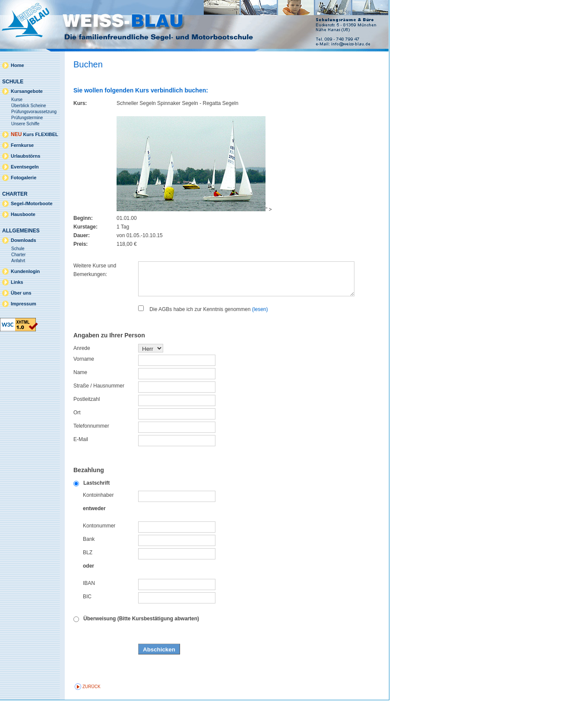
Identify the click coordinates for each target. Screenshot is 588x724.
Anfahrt (18, 261)
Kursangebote (27, 91)
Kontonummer (99, 549)
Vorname (84, 383)
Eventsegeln (25, 167)
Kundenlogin (25, 271)
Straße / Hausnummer (99, 410)
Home (17, 65)
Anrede (82, 372)
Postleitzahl (87, 423)
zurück (92, 710)
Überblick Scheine (29, 106)
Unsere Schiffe (25, 124)
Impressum (24, 304)
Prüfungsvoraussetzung (34, 112)
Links (17, 282)
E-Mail (81, 463)
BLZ (88, 576)
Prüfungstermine (27, 118)
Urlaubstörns (25, 156)
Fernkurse (22, 145)
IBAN (89, 607)
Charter (18, 255)
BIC (87, 620)
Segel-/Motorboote (32, 203)
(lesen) (260, 333)
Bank (89, 563)
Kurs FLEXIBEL (35, 134)
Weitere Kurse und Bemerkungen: (95, 270)
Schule (18, 249)
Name (80, 396)
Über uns (21, 293)
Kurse (17, 100)
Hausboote (23, 214)
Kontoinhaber (98, 519)
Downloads (24, 240)
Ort (77, 436)
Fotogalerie (24, 178)
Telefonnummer (91, 450)
